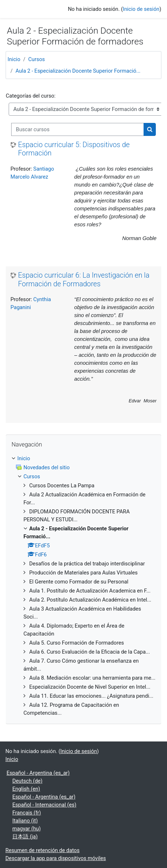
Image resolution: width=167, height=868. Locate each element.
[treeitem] (83, 586)
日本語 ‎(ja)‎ (25, 837)
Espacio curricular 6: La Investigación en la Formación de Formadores (84, 280)
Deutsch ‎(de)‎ (27, 781)
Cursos (36, 59)
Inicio (14, 59)
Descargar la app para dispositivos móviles (56, 858)
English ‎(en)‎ (26, 789)
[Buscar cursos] (78, 129)
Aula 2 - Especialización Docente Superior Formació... (78, 71)
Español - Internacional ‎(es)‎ (44, 805)
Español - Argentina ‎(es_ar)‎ (38, 773)
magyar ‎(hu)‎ (27, 829)
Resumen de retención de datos (43, 850)
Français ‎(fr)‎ (27, 813)
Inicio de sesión (141, 9)
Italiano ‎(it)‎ (25, 821)
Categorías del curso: (31, 96)
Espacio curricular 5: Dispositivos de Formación (74, 149)
